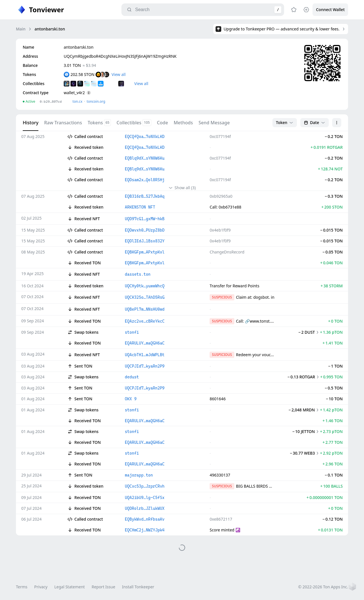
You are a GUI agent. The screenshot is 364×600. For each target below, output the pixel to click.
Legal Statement (70, 587)
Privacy (41, 587)
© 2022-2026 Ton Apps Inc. (323, 587)
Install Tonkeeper (138, 587)
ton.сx (77, 101)
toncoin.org (96, 101)
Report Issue (103, 587)
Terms (22, 587)
